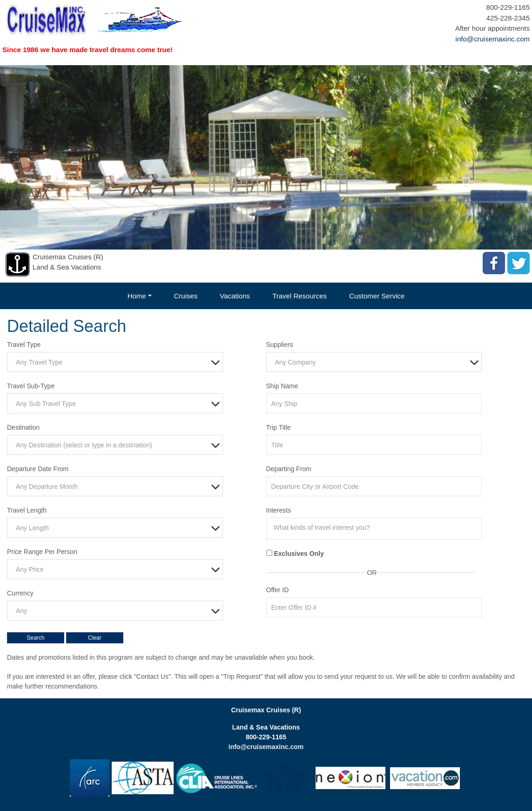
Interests (279, 510)
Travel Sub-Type (31, 386)
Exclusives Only (299, 554)
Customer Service (377, 296)
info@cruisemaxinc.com (493, 39)
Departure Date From (38, 469)
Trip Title (279, 427)
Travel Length (27, 510)
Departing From (289, 469)
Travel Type (24, 345)
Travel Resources (300, 296)
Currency (20, 593)
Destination (23, 427)
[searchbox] (377, 527)
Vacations (235, 296)
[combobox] (115, 362)
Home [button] (137, 296)
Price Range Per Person (42, 552)
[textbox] (117, 362)
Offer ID (278, 590)
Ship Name (282, 386)
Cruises (186, 296)
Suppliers (280, 345)
